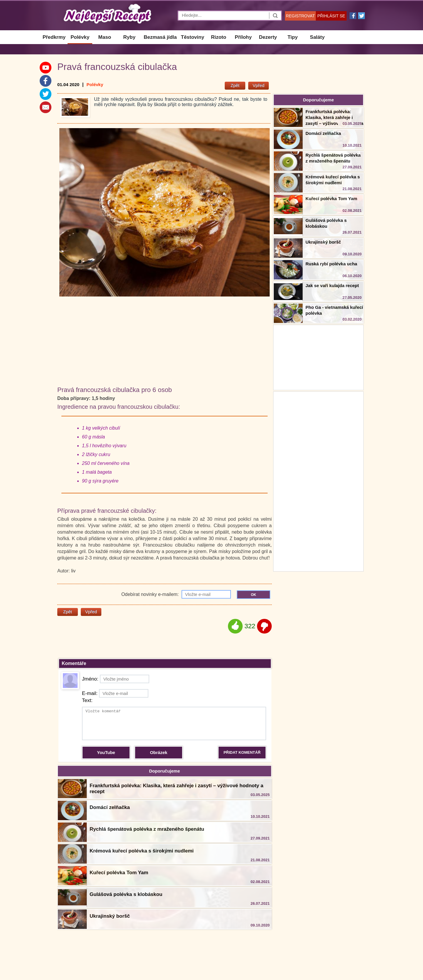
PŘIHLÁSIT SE (331, 16)
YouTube (106, 752)
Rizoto (219, 37)
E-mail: (115, 693)
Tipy (293, 37)
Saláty (317, 37)
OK (254, 595)
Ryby (130, 37)
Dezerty (268, 37)
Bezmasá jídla (160, 37)
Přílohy (243, 37)
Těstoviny (193, 37)
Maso (105, 37)
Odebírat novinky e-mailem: (176, 594)
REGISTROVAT (300, 16)
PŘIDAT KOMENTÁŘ (242, 752)
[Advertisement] (318, 481)
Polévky (80, 37)
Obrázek (158, 752)
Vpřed (258, 85)
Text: (87, 700)
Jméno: (116, 679)
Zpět (235, 85)
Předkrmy (54, 37)
